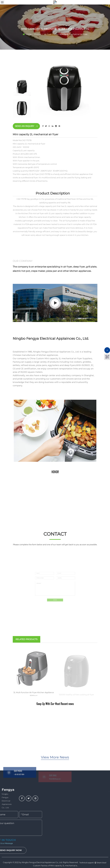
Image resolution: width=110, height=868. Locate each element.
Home (29, 34)
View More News (55, 761)
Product (38, 34)
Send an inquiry (26, 126)
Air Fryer (48, 34)
